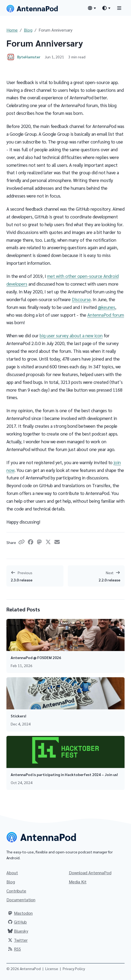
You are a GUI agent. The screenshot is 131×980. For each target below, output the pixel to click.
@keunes (106, 307)
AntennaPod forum (106, 315)
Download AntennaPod (90, 873)
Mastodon (20, 913)
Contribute (16, 891)
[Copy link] (23, 542)
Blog (28, 30)
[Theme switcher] (106, 8)
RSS (14, 949)
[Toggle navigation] (119, 8)
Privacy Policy (74, 968)
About (12, 873)
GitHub (17, 922)
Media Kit (78, 882)
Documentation (21, 900)
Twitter (18, 940)
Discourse (81, 299)
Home (12, 30)
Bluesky (18, 931)
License (52, 968)
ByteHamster (29, 57)
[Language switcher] (92, 8)
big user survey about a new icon (71, 335)
